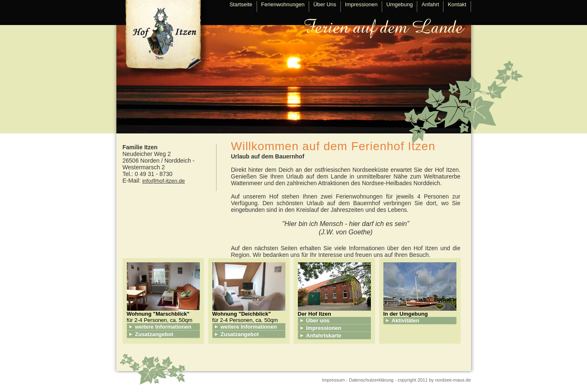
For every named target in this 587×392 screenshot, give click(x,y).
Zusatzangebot (154, 334)
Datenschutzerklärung (371, 380)
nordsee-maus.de (453, 380)
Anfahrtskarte (324, 335)
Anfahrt (430, 4)
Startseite (241, 4)
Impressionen (361, 4)
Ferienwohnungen (283, 4)
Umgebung (400, 4)
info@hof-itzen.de (164, 181)
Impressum (333, 380)
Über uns (318, 320)
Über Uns (325, 4)
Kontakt (457, 4)
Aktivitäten (406, 320)
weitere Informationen (163, 327)
